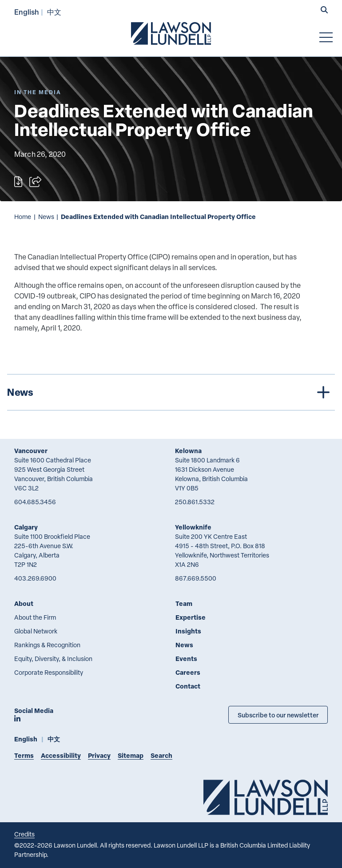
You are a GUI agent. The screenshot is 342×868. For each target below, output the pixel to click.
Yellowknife (193, 527)
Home (23, 217)
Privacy (99, 755)
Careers (188, 672)
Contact (188, 686)
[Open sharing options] (35, 182)
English (27, 12)
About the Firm (35, 617)
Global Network (36, 631)
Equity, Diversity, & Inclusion (53, 659)
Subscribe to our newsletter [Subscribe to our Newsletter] (278, 715)
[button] (324, 11)
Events (186, 659)
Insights (188, 631)
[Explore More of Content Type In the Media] (38, 92)
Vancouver (31, 451)
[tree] (171, 392)
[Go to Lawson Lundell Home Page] (171, 33)
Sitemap (131, 755)
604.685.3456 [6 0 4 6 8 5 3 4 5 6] (35, 502)
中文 (54, 12)
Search (161, 755)
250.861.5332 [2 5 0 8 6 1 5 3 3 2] (195, 502)
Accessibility (61, 755)
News (46, 217)
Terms (24, 755)
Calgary (26, 527)
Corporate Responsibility (49, 672)
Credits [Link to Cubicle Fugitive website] (24, 834)
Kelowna (188, 451)
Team (184, 603)
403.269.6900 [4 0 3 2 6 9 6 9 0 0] (35, 578)
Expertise (191, 617)
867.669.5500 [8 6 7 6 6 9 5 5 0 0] (196, 578)
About (24, 603)
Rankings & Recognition (47, 645)
